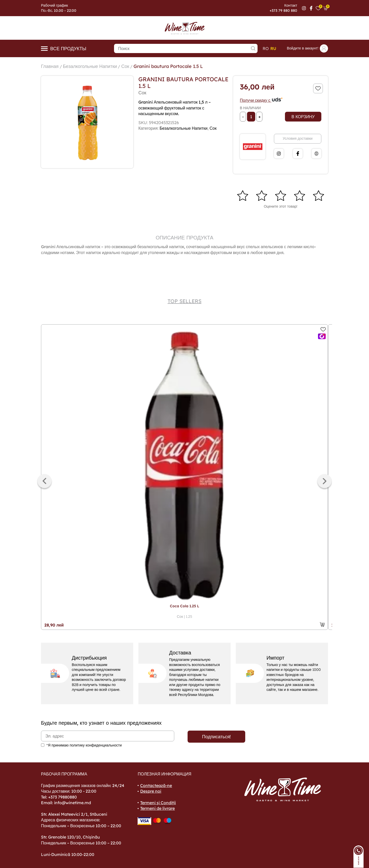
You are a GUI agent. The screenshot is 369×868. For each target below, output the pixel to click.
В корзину (303, 117)
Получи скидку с (261, 100)
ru (273, 48)
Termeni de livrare (157, 808)
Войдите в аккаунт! (307, 48)
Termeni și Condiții (158, 803)
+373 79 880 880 (283, 11)
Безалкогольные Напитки (90, 66)
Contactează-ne (156, 785)
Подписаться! (217, 737)
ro (266, 48)
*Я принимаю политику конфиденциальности (84, 745)
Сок (125, 66)
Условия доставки (298, 138)
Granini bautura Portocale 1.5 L (168, 66)
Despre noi (151, 791)
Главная (50, 66)
